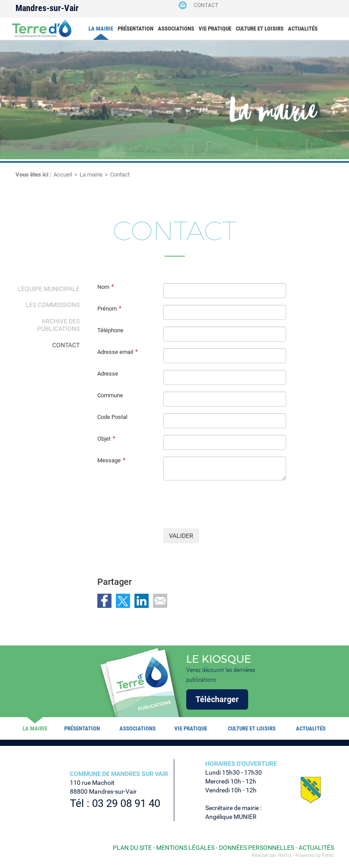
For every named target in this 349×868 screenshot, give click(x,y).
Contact (206, 5)
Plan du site (132, 848)
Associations (176, 29)
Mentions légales (185, 848)
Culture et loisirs (260, 29)
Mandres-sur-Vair (47, 8)
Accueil (63, 175)
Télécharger (217, 699)
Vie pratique (215, 29)
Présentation (136, 29)
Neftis (285, 855)
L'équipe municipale (49, 289)
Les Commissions (53, 305)
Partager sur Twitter (123, 601)
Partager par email (160, 601)
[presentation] (230, 504)
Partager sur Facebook (104, 601)
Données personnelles (257, 848)
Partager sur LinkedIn (142, 601)
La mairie (101, 29)
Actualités (303, 29)
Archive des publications (58, 325)
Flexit (328, 855)
